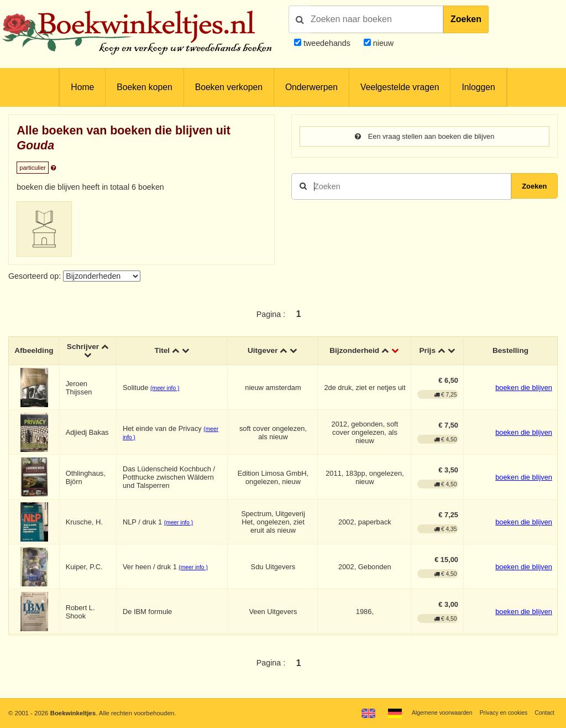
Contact (544, 713)
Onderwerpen (311, 87)
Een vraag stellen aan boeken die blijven (425, 137)
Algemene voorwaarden (432, 713)
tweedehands (327, 43)
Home (82, 87)
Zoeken (466, 19)
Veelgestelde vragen (400, 87)
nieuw (382, 43)
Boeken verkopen (229, 87)
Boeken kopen (144, 87)
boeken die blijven (524, 389)
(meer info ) (167, 390)
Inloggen (478, 87)
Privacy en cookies (499, 713)
